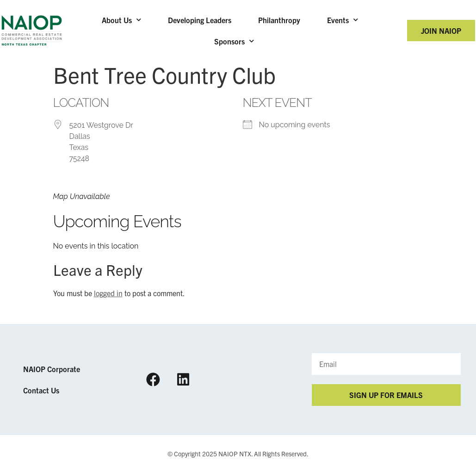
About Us (121, 20)
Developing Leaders (200, 20)
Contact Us (41, 390)
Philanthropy (279, 20)
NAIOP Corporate (52, 369)
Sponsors (234, 41)
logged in (108, 293)
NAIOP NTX (235, 454)
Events (343, 20)
